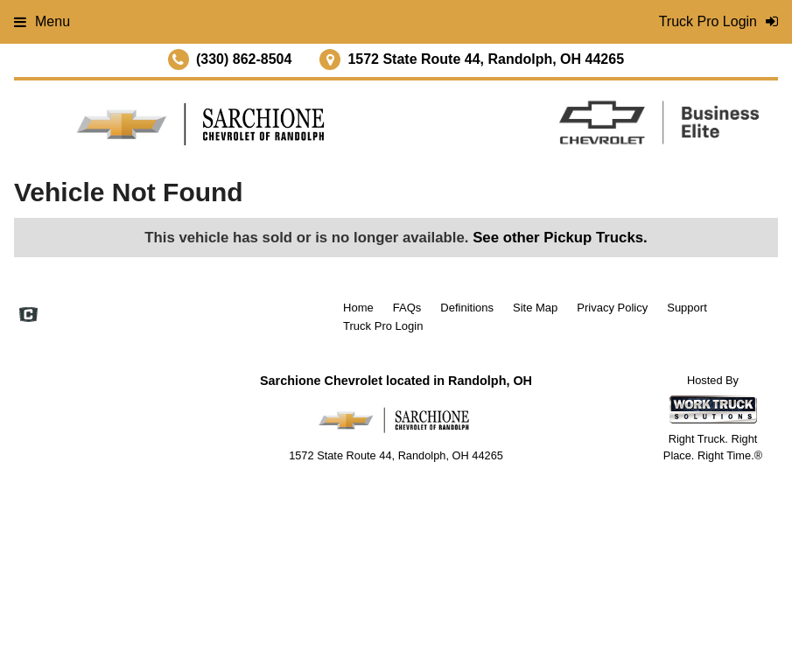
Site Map (535, 308)
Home (358, 308)
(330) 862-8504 (244, 59)
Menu (42, 21)
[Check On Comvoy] (28, 317)
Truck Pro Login (383, 326)
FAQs (407, 308)
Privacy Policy (612, 308)
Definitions (467, 308)
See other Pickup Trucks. (560, 238)
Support (687, 308)
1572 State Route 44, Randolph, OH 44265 (486, 59)
